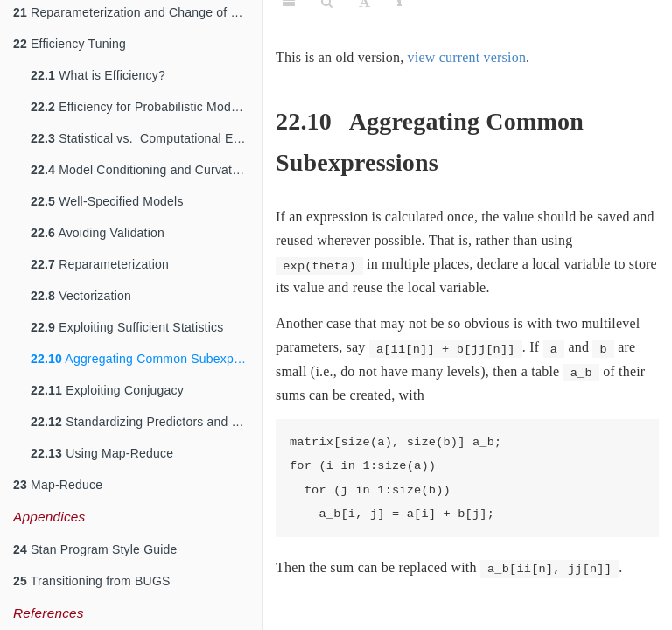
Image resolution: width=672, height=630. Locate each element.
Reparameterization (100, 264)
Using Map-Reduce (102, 453)
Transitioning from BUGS (92, 581)
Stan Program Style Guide (95, 549)
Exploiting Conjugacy (107, 390)
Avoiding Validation (98, 233)
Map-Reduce (58, 485)
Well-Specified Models (107, 201)
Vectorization (81, 296)
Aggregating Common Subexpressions (146, 359)
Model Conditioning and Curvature (140, 170)
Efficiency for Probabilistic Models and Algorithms (146, 107)
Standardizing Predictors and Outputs (146, 422)
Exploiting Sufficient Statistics (127, 327)
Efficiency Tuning (70, 44)
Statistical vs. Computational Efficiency (146, 138)
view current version (467, 57)
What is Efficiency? (98, 75)
